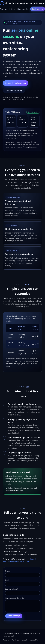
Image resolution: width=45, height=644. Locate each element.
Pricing (12, 9)
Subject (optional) (12, 589)
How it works (23, 9)
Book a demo (38, 9)
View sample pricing (14, 90)
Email (7, 580)
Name (7, 571)
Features (3, 9)
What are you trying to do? (15, 598)
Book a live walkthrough (16, 83)
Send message (14, 618)
